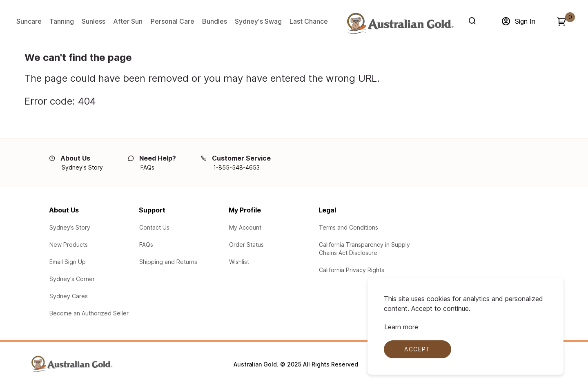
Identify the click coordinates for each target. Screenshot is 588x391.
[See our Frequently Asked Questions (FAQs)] (146, 245)
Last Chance (309, 21)
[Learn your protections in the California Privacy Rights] (352, 270)
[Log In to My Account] (245, 228)
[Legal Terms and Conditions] (349, 228)
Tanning (62, 21)
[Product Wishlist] (239, 262)
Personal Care (173, 21)
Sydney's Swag (258, 21)
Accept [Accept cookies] (417, 349)
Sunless (94, 21)
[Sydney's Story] (82, 168)
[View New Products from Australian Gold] (69, 245)
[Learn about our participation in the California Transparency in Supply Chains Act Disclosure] (370, 249)
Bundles (215, 21)
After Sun (128, 21)
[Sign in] (518, 21)
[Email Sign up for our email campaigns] (68, 262)
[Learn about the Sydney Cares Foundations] (69, 296)
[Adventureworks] (400, 23)
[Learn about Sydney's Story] (70, 228)
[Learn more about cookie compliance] (401, 327)
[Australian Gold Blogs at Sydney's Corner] (72, 279)
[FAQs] (147, 168)
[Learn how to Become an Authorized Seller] (89, 313)
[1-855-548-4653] (236, 168)
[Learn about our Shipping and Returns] (168, 262)
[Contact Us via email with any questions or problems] (154, 228)
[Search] (474, 21)
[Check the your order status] (246, 245)
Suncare (29, 21)
